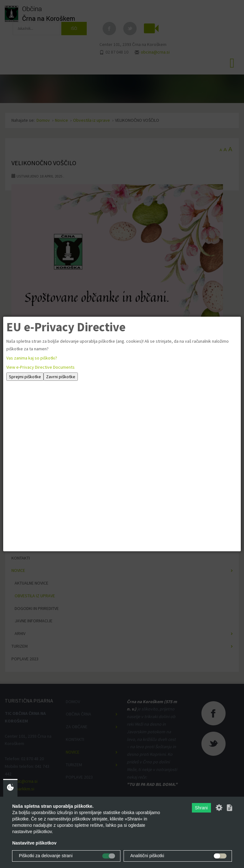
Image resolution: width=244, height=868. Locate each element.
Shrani (201, 808)
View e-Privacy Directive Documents (41, 367)
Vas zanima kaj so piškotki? (32, 358)
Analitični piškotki (147, 856)
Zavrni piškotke (61, 377)
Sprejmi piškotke (25, 377)
